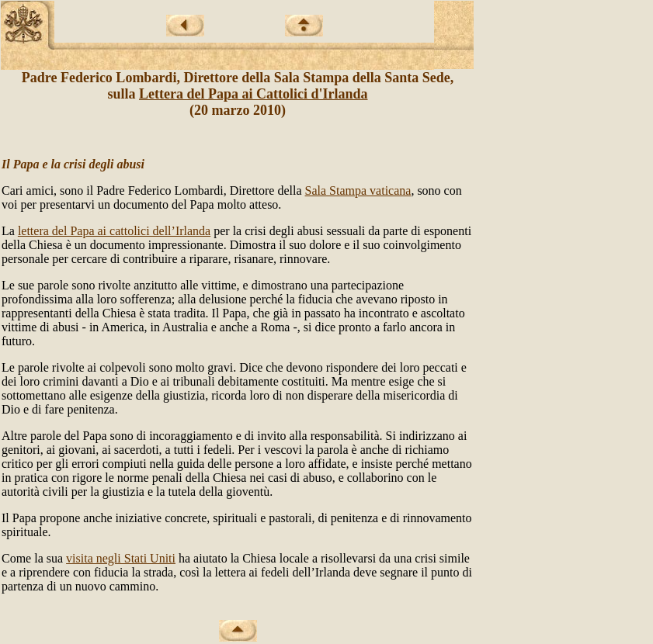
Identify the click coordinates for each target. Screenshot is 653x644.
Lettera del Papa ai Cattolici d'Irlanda (253, 94)
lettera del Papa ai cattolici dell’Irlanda (114, 231)
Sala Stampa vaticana (358, 190)
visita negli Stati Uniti (121, 558)
